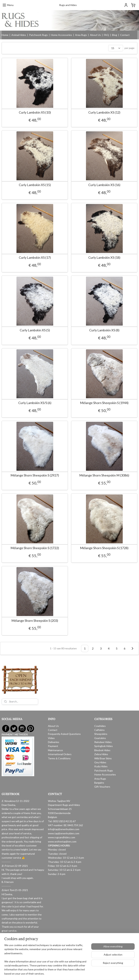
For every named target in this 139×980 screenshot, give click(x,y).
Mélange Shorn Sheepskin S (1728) (85, 556)
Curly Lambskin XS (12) (85, 112)
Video (51, 738)
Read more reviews (12, 947)
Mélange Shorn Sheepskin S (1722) (35, 552)
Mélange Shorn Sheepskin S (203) (35, 628)
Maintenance (55, 750)
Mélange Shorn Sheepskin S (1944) (85, 403)
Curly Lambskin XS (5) (35, 330)
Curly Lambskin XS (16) (85, 185)
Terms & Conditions (59, 758)
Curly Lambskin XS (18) (85, 258)
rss (64, 962)
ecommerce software (77, 962)
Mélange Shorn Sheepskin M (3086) (85, 479)
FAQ (106, 35)
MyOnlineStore (107, 962)
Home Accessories (61, 35)
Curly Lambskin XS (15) (35, 185)
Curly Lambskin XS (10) (35, 112)
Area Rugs (81, 35)
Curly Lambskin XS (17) (35, 258)
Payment (53, 746)
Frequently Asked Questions (64, 734)
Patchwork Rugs (38, 35)
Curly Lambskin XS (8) (85, 330)
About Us (95, 35)
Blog (115, 35)
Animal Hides (19, 35)
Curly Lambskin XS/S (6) (35, 403)
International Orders (60, 754)
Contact (125, 35)
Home (5, 35)
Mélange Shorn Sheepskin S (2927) (35, 475)
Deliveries (54, 742)
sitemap (57, 962)
